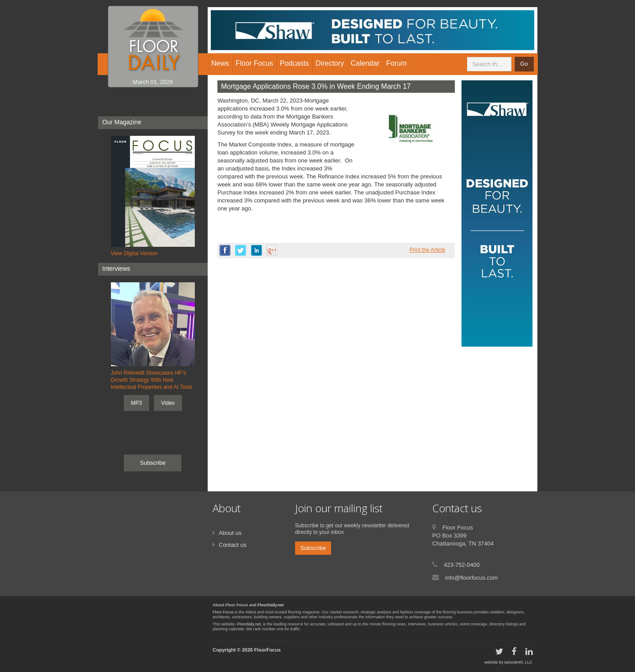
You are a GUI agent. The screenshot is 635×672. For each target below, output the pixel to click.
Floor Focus (223, 612)
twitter (241, 250)
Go (524, 64)
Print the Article (428, 250)
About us (230, 533)
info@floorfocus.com (471, 578)
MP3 (136, 403)
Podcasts (294, 63)
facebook (225, 250)
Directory (330, 63)
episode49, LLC (518, 662)
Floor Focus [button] (254, 63)
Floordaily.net (249, 624)
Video (168, 403)
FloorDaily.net (270, 605)
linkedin (256, 250)
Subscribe (153, 463)
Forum (396, 63)
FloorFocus (268, 650)
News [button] (220, 63)
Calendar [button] (365, 63)
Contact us (233, 545)
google (272, 250)
